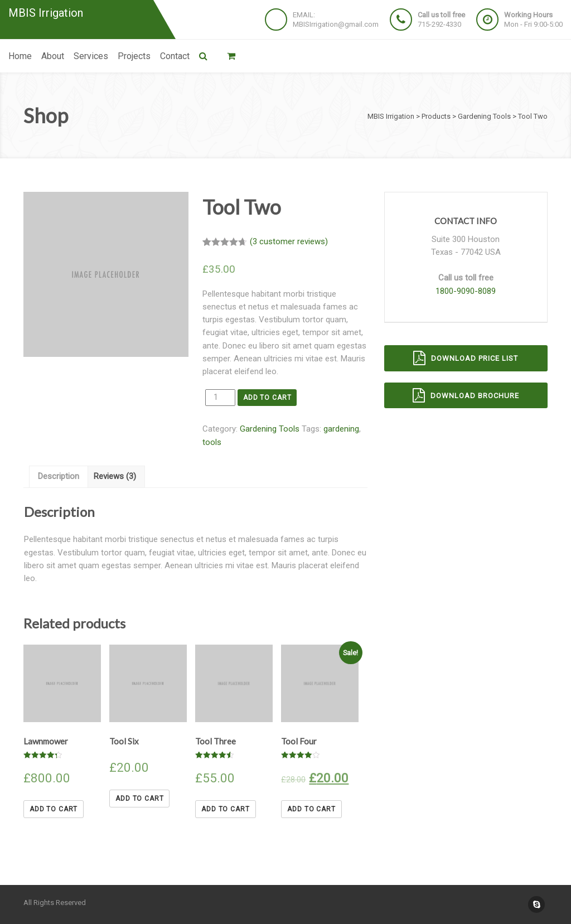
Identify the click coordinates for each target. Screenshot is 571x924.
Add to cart (267, 398)
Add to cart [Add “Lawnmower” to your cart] (54, 809)
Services (91, 56)
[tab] (59, 477)
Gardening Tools (270, 429)
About (53, 56)
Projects (134, 56)
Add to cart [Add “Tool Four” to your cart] (311, 809)
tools (212, 442)
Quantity (203, 397)
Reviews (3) (115, 476)
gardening (341, 429)
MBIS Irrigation (46, 13)
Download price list (466, 358)
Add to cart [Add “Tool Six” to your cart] (139, 799)
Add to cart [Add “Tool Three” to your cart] (225, 809)
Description (59, 476)
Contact (175, 56)
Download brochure (466, 395)
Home (20, 56)
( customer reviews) (289, 241)
